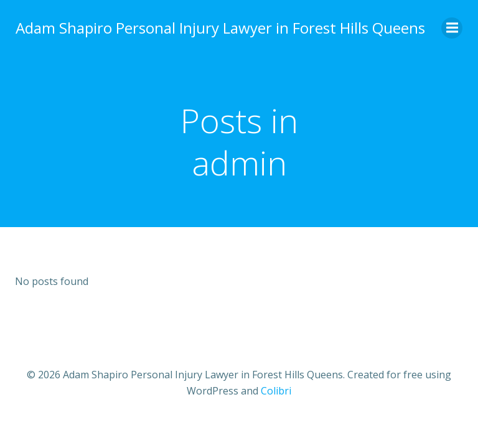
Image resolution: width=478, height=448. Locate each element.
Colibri (276, 391)
